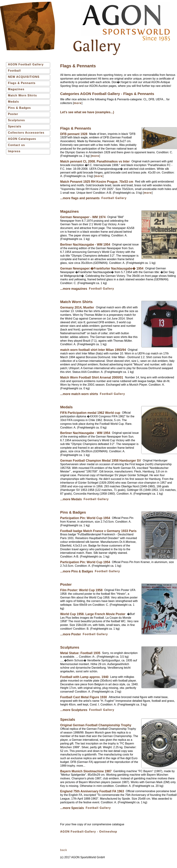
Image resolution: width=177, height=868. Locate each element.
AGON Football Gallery (26, 64)
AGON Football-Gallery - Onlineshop (89, 832)
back (64, 850)
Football (14, 71)
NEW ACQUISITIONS (24, 77)
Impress (14, 151)
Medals (13, 102)
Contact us (16, 145)
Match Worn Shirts (22, 95)
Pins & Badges (19, 108)
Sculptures (16, 120)
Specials (15, 126)
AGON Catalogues (22, 139)
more (78, 103)
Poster (13, 114)
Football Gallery (114, 198)
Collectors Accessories (26, 133)
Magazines (16, 89)
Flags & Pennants (22, 83)
